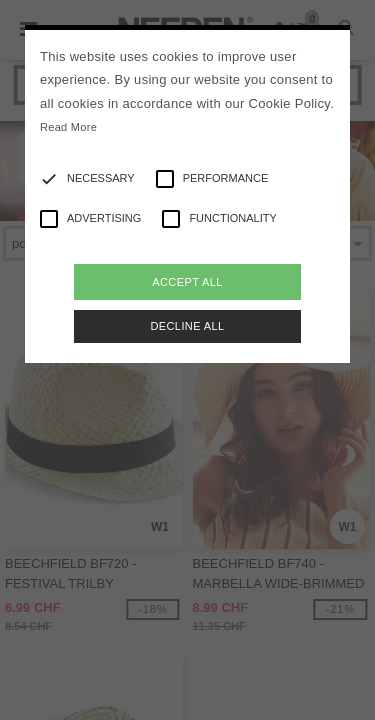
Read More (68, 127)
